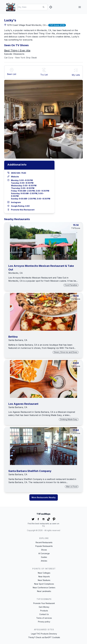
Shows (44, 550)
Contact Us (44, 614)
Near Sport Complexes (44, 584)
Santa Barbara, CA (18, 340)
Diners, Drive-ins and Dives (66, 352)
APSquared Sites (44, 630)
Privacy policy (44, 622)
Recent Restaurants (44, 542)
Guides (44, 557)
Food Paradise (71, 285)
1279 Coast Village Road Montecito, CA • (26, 25)
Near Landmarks (44, 591)
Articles (44, 561)
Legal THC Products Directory (44, 634)
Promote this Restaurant (23, 210)
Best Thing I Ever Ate (17, 50)
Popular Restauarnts (44, 546)
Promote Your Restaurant (44, 603)
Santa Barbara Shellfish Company (30, 471)
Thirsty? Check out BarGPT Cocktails (44, 637)
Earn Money (44, 607)
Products (44, 611)
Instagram (16, 202)
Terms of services (44, 618)
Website (15, 177)
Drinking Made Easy (69, 419)
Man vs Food (72, 487)
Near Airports (44, 577)
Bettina (13, 337)
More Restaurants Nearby (44, 497)
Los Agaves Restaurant (23, 404)
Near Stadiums (44, 580)
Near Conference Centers (44, 588)
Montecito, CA (16, 273)
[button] (76, 71)
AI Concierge (44, 553)
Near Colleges (44, 573)
